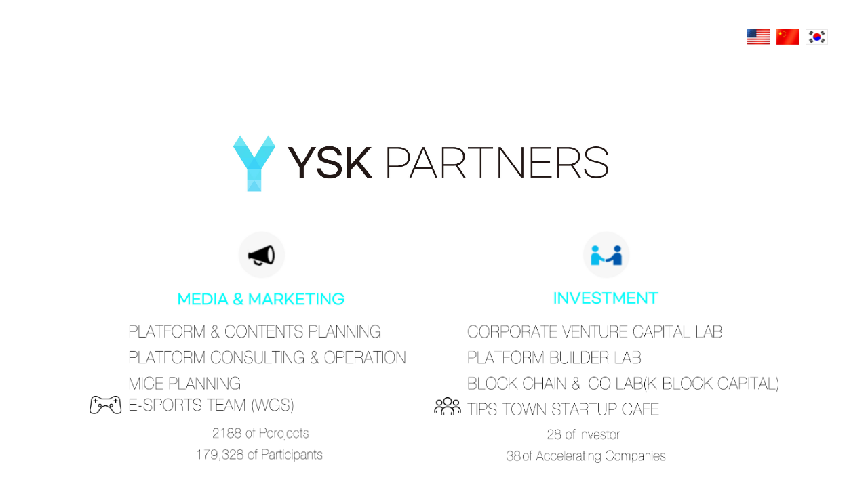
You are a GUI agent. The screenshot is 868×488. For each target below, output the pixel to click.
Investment (606, 268)
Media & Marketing (262, 268)
